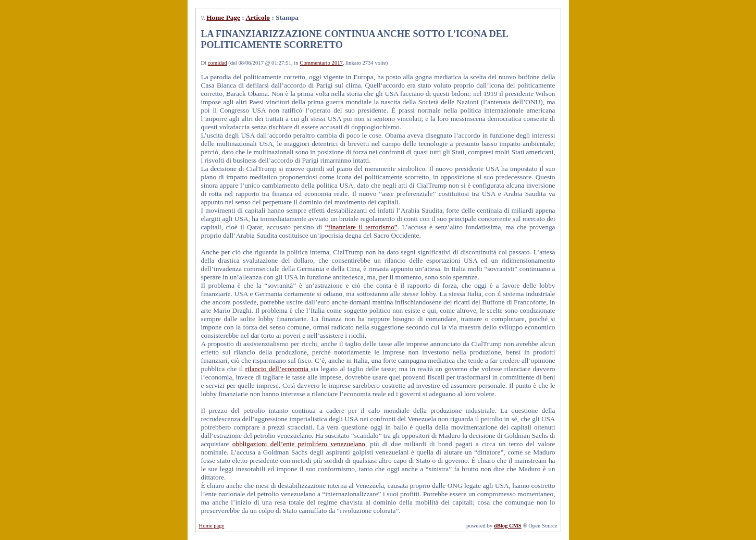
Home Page (223, 17)
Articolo (258, 17)
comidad (218, 63)
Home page (212, 526)
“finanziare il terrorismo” (361, 227)
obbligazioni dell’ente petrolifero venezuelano (299, 444)
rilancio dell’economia (278, 369)
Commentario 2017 (321, 63)
